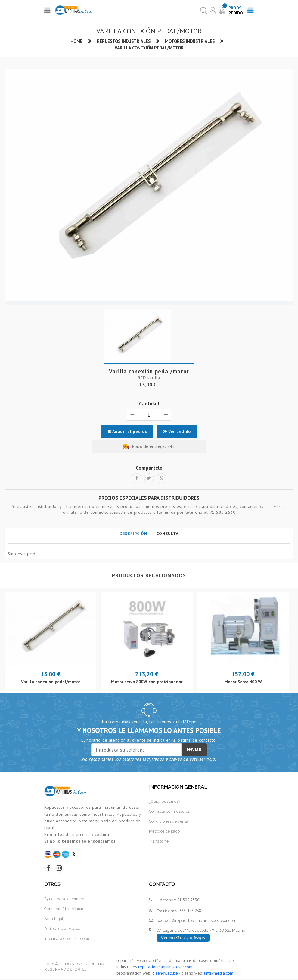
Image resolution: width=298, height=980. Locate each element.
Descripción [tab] (133, 534)
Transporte (159, 841)
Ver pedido (177, 432)
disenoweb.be (165, 974)
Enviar (194, 750)
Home (75, 41)
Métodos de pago (165, 832)
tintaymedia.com (219, 974)
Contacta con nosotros (170, 812)
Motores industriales (190, 41)
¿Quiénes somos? (165, 802)
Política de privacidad (65, 929)
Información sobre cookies (69, 939)
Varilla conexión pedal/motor (149, 48)
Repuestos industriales (123, 41)
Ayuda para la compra (65, 900)
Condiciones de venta (169, 822)
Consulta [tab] (168, 534)
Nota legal (54, 920)
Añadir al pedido (127, 432)
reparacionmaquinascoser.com (165, 968)
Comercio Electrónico (65, 910)
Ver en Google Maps (183, 939)
